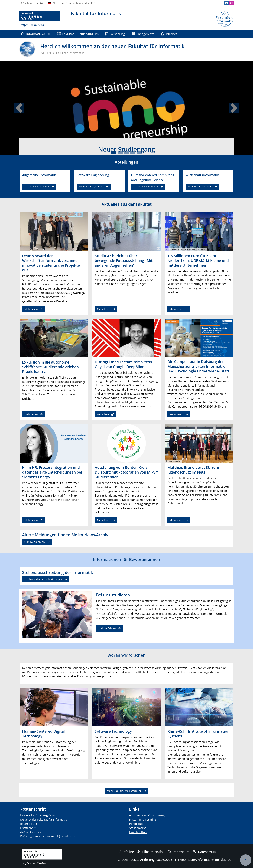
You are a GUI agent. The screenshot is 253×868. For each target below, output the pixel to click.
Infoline (126, 852)
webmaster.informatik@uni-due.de (205, 860)
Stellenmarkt (138, 828)
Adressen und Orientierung (147, 815)
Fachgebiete (143, 34)
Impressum (179, 852)
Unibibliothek (138, 832)
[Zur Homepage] (40, 19)
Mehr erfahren (107, 628)
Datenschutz (204, 852)
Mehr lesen (31, 309)
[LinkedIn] (226, 3)
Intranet (169, 34)
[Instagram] (232, 3)
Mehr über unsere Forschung (124, 791)
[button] (19, 108)
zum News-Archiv (35, 542)
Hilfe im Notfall (151, 852)
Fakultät (66, 34)
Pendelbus (136, 824)
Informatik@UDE (36, 34)
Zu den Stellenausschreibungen (43, 579)
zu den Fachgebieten (37, 187)
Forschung (115, 34)
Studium (90, 34)
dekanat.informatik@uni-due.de (54, 836)
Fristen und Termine (143, 820)
